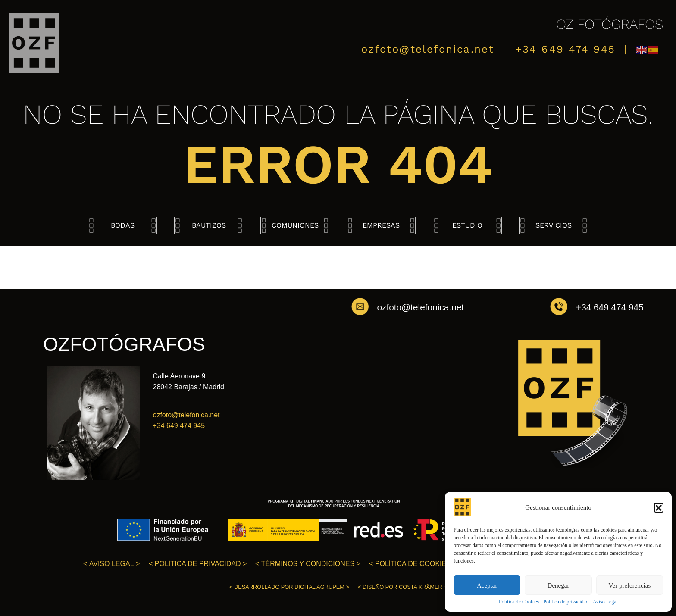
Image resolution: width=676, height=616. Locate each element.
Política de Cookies (519, 602)
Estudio (467, 225)
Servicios (554, 225)
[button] (659, 508)
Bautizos (209, 225)
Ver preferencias (629, 585)
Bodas (123, 225)
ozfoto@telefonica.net (428, 49)
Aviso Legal (605, 602)
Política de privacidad (566, 602)
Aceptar (487, 585)
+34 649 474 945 (565, 49)
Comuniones (295, 225)
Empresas (381, 225)
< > (111, 564)
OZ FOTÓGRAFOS (610, 24)
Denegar (559, 585)
